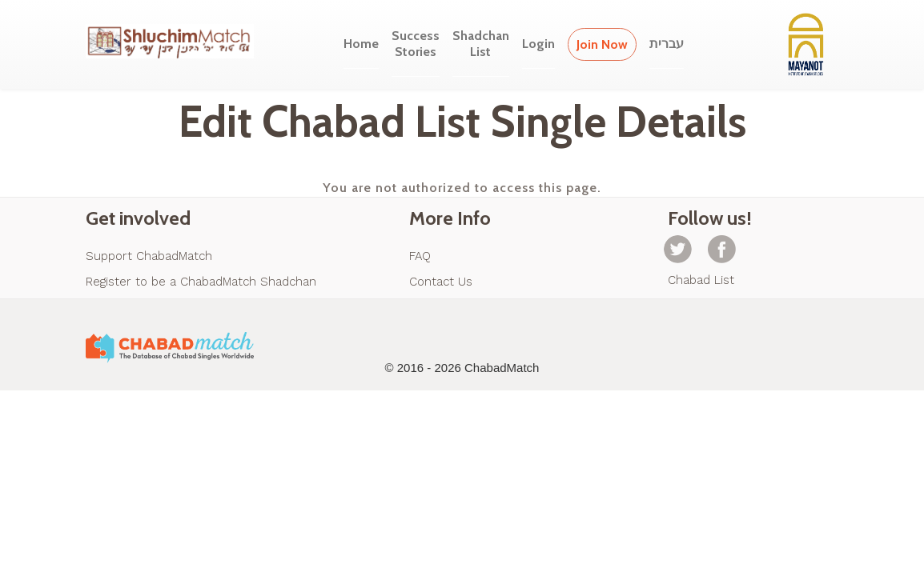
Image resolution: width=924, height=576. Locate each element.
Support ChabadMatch (149, 256)
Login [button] (538, 44)
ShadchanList (481, 44)
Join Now (602, 44)
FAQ (420, 256)
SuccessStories (416, 44)
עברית (667, 44)
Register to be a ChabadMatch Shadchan (201, 282)
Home (361, 44)
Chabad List (701, 280)
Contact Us (441, 282)
